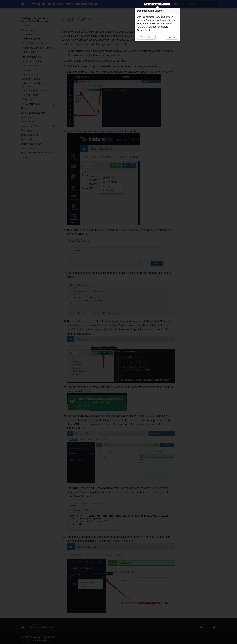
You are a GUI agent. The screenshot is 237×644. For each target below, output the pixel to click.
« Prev (142, 37)
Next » (151, 37)
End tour (172, 37)
